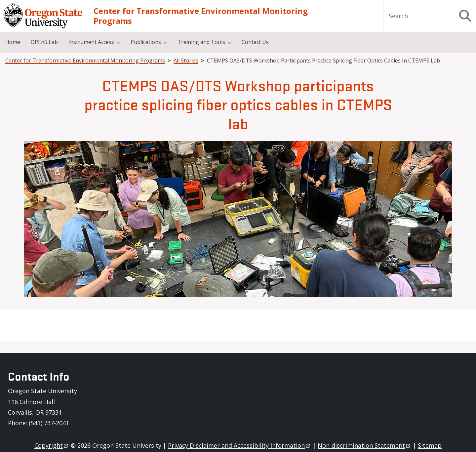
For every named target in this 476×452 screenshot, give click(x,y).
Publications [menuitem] (146, 42)
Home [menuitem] (13, 42)
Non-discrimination (364, 445)
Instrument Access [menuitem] (91, 42)
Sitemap (430, 445)
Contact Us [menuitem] (255, 42)
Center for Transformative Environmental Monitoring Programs (201, 16)
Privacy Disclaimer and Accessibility (239, 445)
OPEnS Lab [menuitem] (44, 42)
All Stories (186, 61)
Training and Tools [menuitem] (201, 42)
